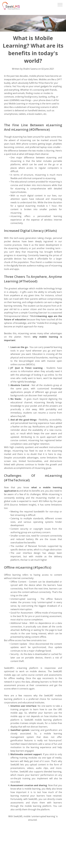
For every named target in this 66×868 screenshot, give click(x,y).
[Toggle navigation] (60, 5)
